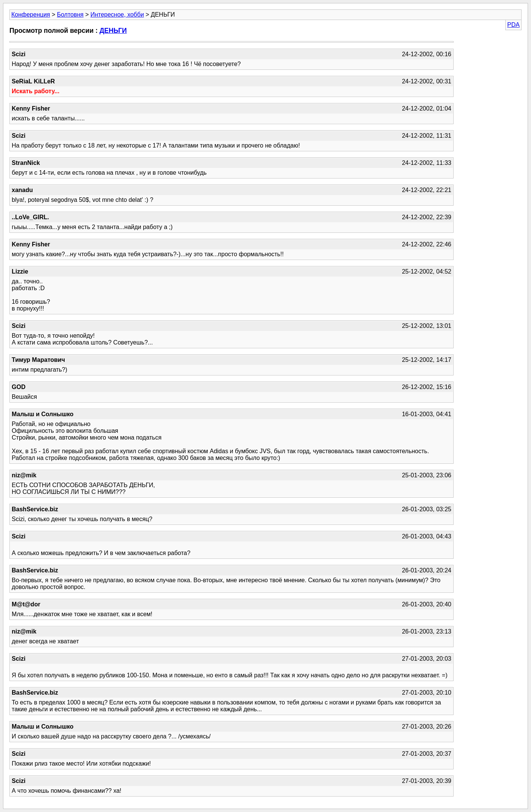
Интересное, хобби (117, 15)
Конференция (31, 15)
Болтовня (70, 15)
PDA (513, 25)
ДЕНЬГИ (113, 31)
